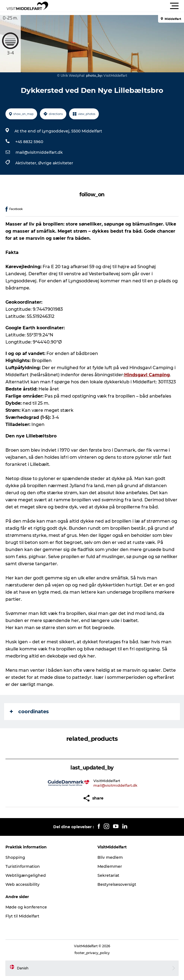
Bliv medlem (110, 857)
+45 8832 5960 (29, 142)
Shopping (15, 857)
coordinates (29, 712)
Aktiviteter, (27, 163)
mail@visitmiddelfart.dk (39, 152)
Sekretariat (108, 875)
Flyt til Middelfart (22, 916)
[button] (117, 6)
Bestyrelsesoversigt (117, 884)
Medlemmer (110, 866)
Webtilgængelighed (26, 875)
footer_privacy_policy (92, 953)
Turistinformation (23, 866)
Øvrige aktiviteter (56, 163)
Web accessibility (23, 884)
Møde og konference (26, 907)
